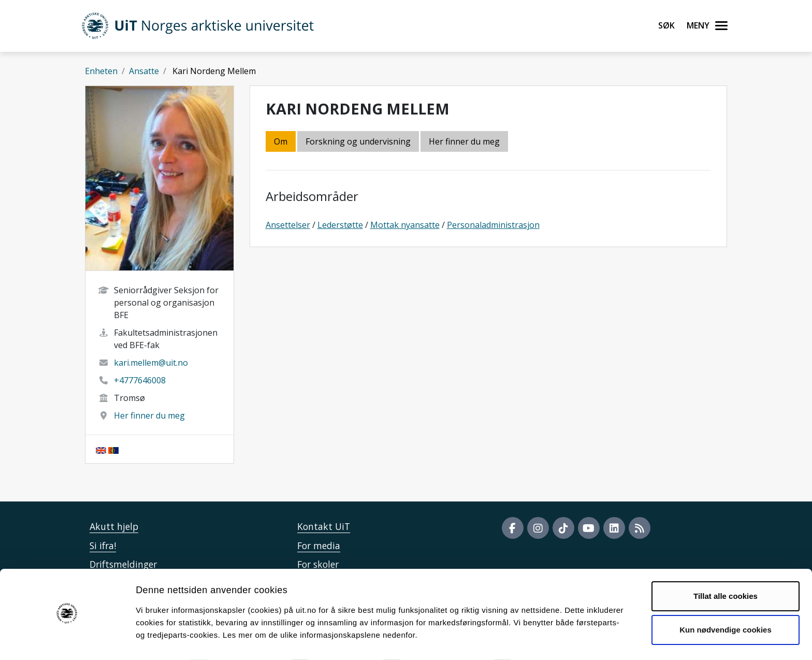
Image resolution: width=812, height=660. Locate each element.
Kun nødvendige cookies (726, 601)
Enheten (101, 71)
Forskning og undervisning (358, 141)
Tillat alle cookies (726, 567)
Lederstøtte (340, 225)
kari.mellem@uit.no (151, 363)
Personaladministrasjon (493, 225)
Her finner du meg (149, 415)
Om (281, 141)
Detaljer (552, 640)
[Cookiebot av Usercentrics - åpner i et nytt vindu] (67, 640)
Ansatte (144, 71)
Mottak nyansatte (405, 225)
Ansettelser (288, 225)
